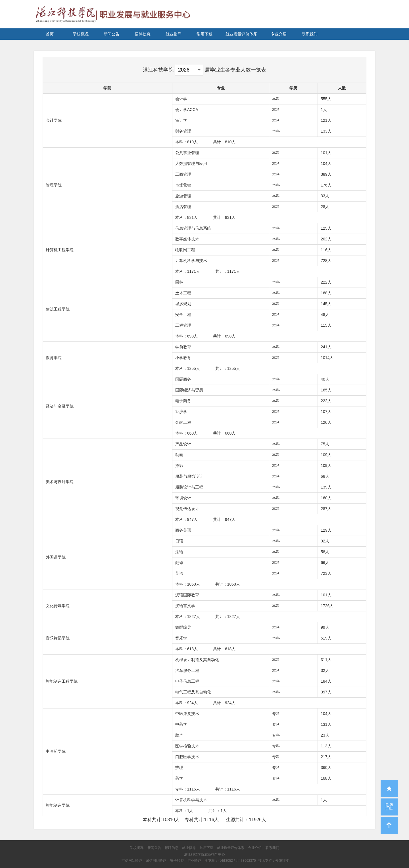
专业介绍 (279, 34)
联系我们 (310, 34)
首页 (50, 34)
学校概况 (81, 34)
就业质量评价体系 (241, 34)
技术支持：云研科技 (274, 861)
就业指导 (174, 34)
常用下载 (204, 34)
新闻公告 (112, 34)
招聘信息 (143, 34)
